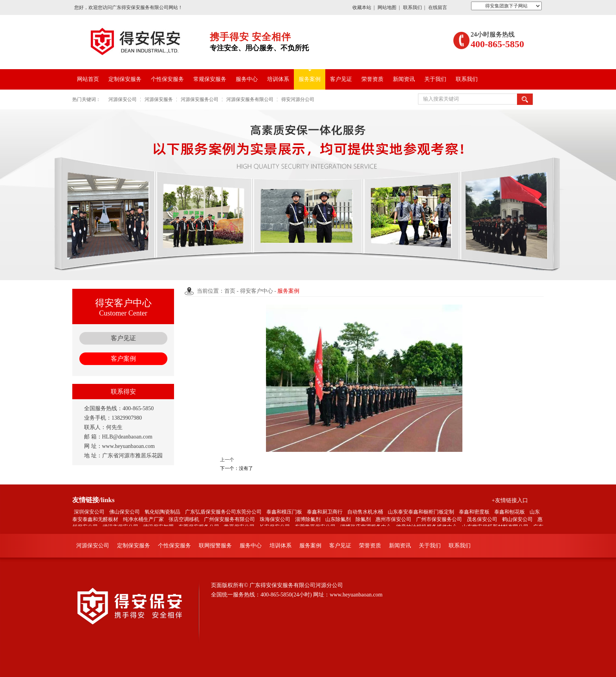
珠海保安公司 (275, 519)
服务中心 (247, 79)
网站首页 (88, 79)
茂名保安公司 (482, 519)
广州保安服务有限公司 (229, 519)
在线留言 (438, 7)
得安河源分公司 (298, 99)
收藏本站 (362, 7)
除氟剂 (363, 519)
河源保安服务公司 (200, 99)
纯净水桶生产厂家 (143, 519)
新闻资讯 (404, 79)
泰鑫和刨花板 (510, 512)
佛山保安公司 (125, 512)
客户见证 (341, 79)
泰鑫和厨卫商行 (325, 512)
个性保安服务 (167, 79)
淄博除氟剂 (308, 519)
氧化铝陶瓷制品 (162, 512)
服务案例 (310, 79)
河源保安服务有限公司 (250, 99)
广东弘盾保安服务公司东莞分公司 (223, 512)
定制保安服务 (125, 79)
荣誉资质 (372, 79)
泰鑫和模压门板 (284, 512)
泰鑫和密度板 (474, 512)
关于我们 (435, 79)
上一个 (227, 460)
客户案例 (123, 359)
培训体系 (278, 79)
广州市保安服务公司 (439, 519)
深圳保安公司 (89, 512)
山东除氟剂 (338, 519)
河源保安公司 (123, 99)
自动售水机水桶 (365, 512)
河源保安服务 (159, 99)
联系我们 (412, 7)
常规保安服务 (210, 79)
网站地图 (387, 7)
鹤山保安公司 (517, 519)
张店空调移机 (184, 519)
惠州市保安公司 (393, 519)
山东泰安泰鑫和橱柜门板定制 (421, 512)
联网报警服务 (215, 546)
